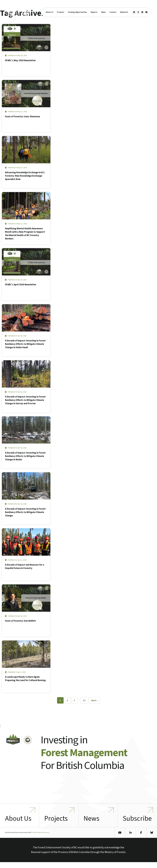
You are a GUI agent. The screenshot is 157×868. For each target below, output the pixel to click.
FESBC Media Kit (38, 838)
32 (84, 701)
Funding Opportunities (77, 15)
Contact (113, 15)
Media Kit (124, 15)
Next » (94, 701)
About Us (49, 15)
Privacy (47, 838)
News (103, 15)
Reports (94, 15)
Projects (61, 15)
